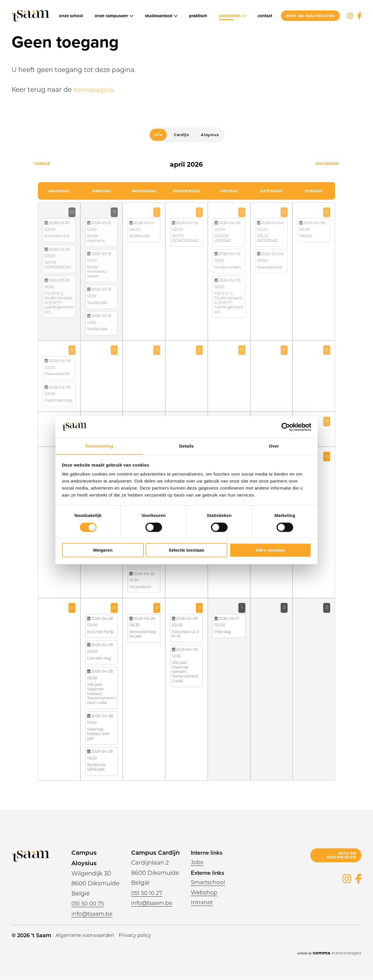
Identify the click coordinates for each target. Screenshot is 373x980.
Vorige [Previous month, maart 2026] (42, 163)
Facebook (359, 16)
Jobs (198, 863)
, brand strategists (329, 953)
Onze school (71, 16)
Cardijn (182, 135)
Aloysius (210, 135)
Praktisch (198, 16)
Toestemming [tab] (99, 446)
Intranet (203, 903)
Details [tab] (186, 446)
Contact (265, 16)
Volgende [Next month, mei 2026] (327, 163)
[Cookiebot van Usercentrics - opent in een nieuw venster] (286, 427)
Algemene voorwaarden (87, 936)
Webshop (205, 893)
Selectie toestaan (187, 550)
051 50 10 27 (148, 893)
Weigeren (103, 550)
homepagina (94, 90)
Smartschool (209, 883)
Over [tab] (274, 446)
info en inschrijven (310, 16)
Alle (158, 135)
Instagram (350, 16)
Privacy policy (142, 936)
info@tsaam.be (93, 914)
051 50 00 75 (89, 904)
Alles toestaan (270, 550)
